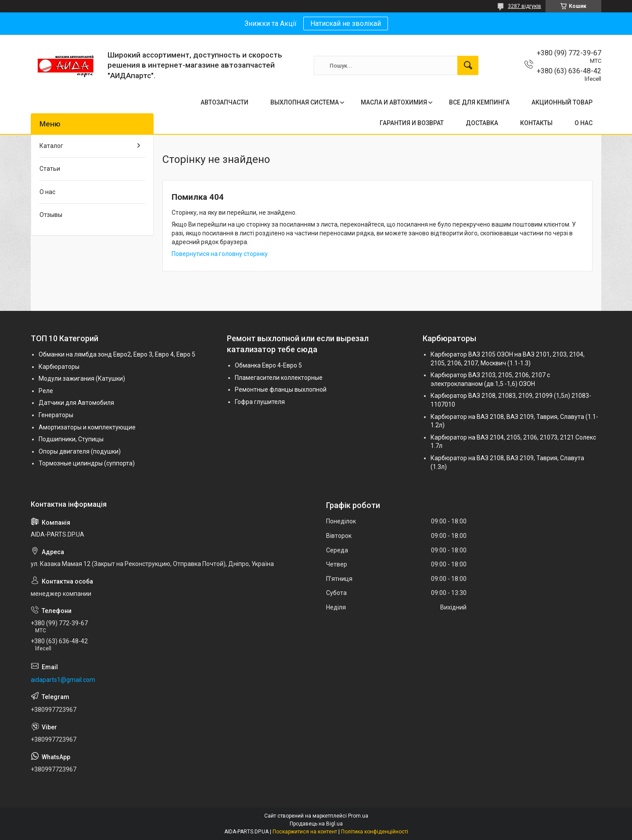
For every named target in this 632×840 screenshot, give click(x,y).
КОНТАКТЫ (536, 123)
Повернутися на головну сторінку (220, 254)
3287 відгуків (524, 6)
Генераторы (56, 415)
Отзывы (51, 215)
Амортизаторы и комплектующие (87, 427)
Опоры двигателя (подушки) (80, 451)
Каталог (51, 146)
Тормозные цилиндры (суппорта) (87, 463)
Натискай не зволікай (346, 23)
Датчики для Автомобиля (76, 403)
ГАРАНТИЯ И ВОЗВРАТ (412, 123)
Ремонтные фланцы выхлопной (281, 389)
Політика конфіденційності (375, 832)
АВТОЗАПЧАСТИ (224, 102)
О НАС (584, 123)
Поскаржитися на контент (305, 832)
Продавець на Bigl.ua (316, 824)
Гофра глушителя (260, 402)
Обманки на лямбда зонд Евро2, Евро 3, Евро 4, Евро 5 (117, 354)
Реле (46, 391)
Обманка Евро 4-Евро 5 (268, 365)
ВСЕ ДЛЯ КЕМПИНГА (479, 102)
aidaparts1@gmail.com (63, 680)
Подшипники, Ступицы (71, 439)
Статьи (50, 169)
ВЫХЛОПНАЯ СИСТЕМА (305, 102)
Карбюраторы (59, 367)
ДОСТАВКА (482, 123)
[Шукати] (468, 65)
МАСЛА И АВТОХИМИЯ (394, 102)
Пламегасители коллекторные (279, 378)
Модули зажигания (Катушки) (82, 379)
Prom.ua (358, 816)
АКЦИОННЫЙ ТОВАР (562, 102)
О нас (47, 192)
